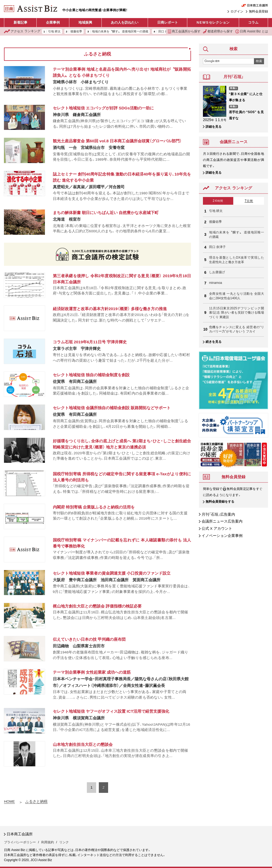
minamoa (216, 283)
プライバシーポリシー (20, 842)
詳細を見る (214, 127)
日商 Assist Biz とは (252, 31)
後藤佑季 (76, 31)
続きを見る (214, 342)
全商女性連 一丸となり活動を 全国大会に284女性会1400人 (237, 296)
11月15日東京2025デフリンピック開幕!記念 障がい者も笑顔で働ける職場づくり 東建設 (237, 313)
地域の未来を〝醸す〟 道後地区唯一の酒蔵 (120, 31)
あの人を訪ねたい (125, 22)
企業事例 (53, 22)
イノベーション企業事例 (222, 536)
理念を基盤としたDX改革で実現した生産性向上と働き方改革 (237, 260)
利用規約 (48, 842)
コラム (253, 22)
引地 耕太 (54, 31)
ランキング (22, 31)
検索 (259, 61)
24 (218, 201)
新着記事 (20, 22)
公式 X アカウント (217, 529)
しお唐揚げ (217, 272)
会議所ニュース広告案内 (222, 521)
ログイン (237, 11)
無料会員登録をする (220, 502)
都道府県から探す (218, 31)
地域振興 (85, 22)
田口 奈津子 (217, 247)
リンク (64, 842)
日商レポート (168, 22)
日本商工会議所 (20, 834)
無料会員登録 (258, 11)
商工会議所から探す (184, 31)
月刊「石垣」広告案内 (218, 514)
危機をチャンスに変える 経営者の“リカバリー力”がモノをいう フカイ (237, 329)
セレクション (213, 23)
